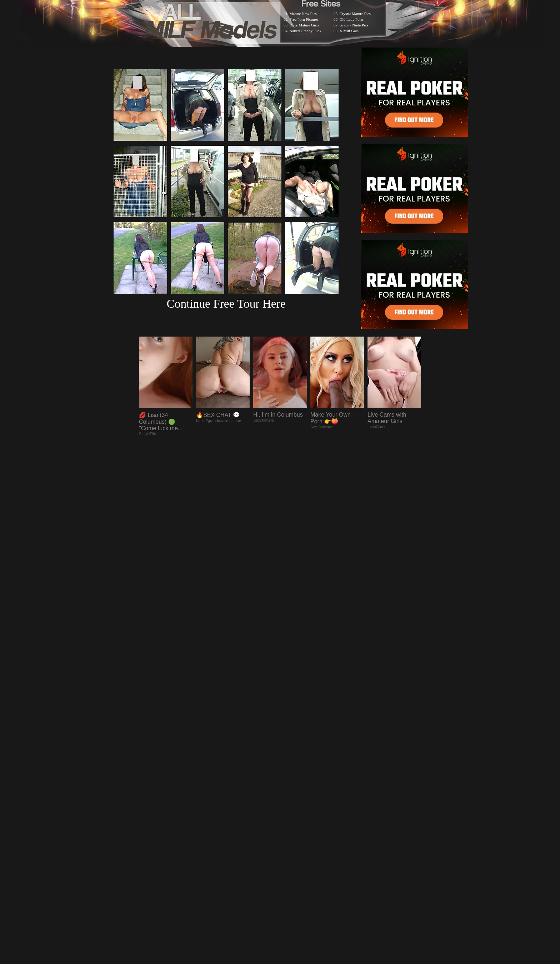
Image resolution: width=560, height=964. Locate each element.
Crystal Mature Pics (355, 14)
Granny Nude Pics (354, 25)
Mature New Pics (303, 14)
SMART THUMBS (293, 778)
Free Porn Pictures (304, 19)
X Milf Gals (349, 31)
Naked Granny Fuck (306, 31)
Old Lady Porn (351, 19)
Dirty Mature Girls (304, 25)
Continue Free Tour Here (226, 304)
